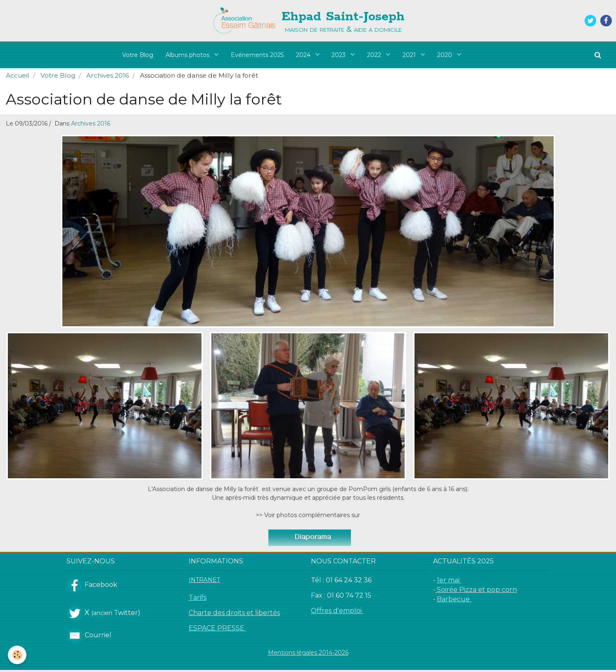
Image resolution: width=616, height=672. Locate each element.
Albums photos (188, 55)
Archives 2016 (108, 77)
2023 (340, 55)
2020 (446, 55)
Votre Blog (138, 55)
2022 (375, 55)
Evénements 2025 (257, 55)
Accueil (18, 77)
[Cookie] (18, 655)
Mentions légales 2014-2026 (308, 655)
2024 (304, 55)
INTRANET (204, 582)
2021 (410, 55)
